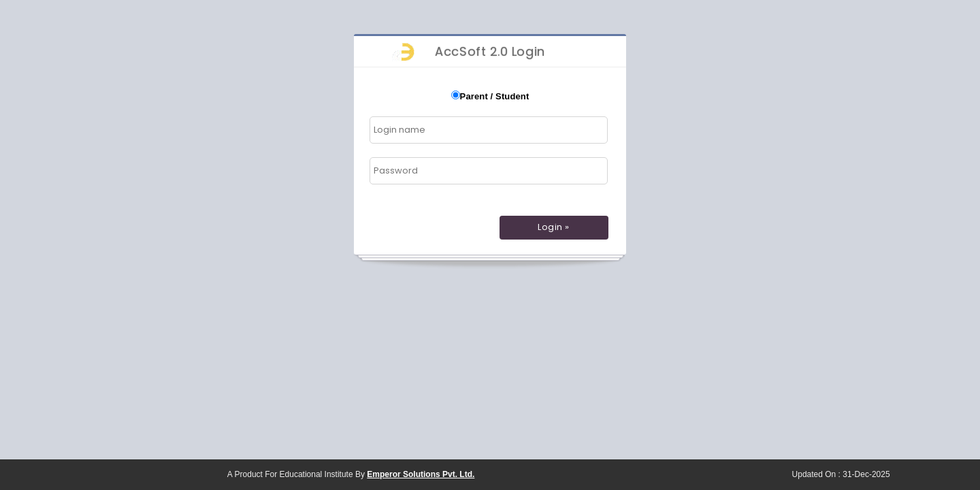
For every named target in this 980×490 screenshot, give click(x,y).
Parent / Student (495, 96)
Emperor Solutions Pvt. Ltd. (421, 474)
